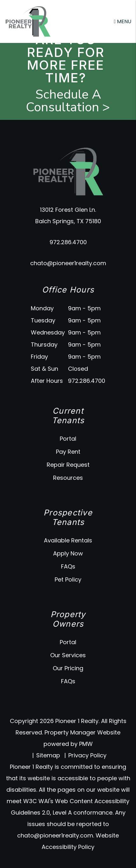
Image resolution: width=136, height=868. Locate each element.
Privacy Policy (87, 755)
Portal (68, 439)
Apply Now (68, 553)
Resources (68, 478)
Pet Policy (68, 579)
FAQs (68, 566)
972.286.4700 (68, 242)
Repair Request (68, 465)
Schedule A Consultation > (68, 101)
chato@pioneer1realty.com (68, 263)
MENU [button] (122, 21)
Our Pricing (68, 668)
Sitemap (48, 755)
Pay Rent (68, 452)
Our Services (68, 655)
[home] (28, 21)
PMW (86, 744)
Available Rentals (68, 540)
